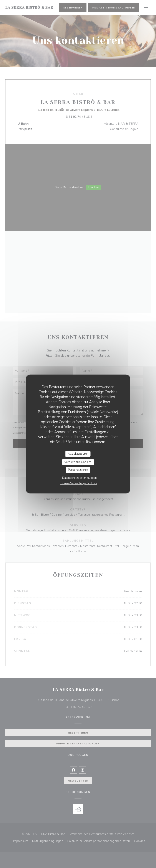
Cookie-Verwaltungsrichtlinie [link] (79, 483)
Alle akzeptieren (78, 454)
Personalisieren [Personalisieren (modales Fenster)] (78, 470)
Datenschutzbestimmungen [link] (79, 478)
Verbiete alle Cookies (78, 462)
